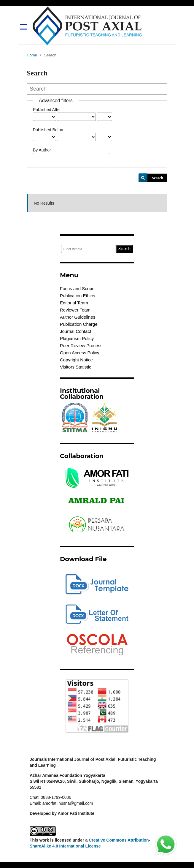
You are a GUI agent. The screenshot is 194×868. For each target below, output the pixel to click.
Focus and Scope (77, 288)
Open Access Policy (80, 353)
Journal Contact (75, 331)
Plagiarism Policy (77, 338)
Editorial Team (74, 303)
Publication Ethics (77, 296)
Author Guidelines (78, 317)
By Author (42, 150)
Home (32, 55)
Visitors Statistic (76, 367)
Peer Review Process (81, 346)
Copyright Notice (76, 360)
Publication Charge (79, 324)
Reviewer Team (75, 310)
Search (158, 178)
